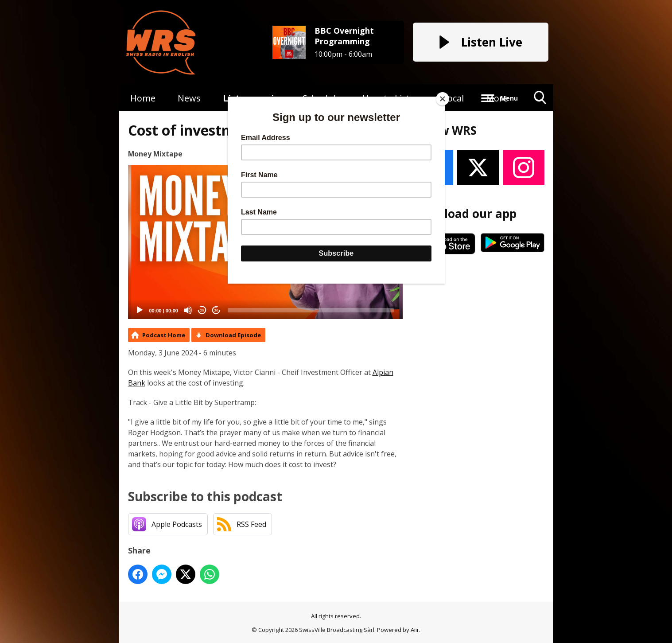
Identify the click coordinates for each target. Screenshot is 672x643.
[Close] (443, 99)
